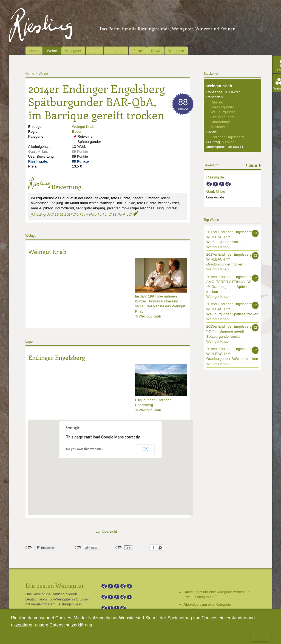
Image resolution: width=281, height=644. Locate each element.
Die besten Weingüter (55, 585)
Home (34, 51)
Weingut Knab (83, 127)
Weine (52, 51)
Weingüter (73, 51)
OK (145, 449)
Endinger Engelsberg (57, 357)
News (156, 51)
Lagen (95, 51)
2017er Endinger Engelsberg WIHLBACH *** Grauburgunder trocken (229, 259)
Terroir (138, 51)
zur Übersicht (107, 531)
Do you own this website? (85, 449)
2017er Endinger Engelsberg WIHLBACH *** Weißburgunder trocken (229, 237)
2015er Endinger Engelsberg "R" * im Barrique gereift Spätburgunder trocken (229, 331)
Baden (77, 132)
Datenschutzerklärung (71, 625)
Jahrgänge (116, 51)
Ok (260, 636)
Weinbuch (176, 51)
